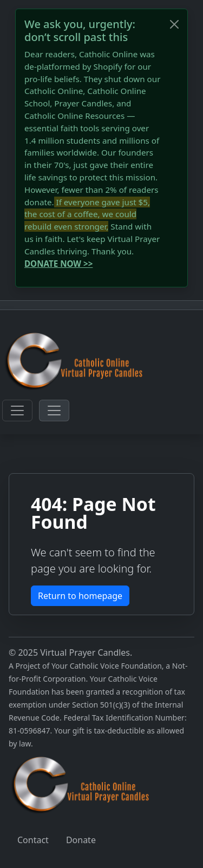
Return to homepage (80, 596)
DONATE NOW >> (58, 264)
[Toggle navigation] (17, 411)
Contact (33, 840)
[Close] (174, 24)
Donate (81, 840)
